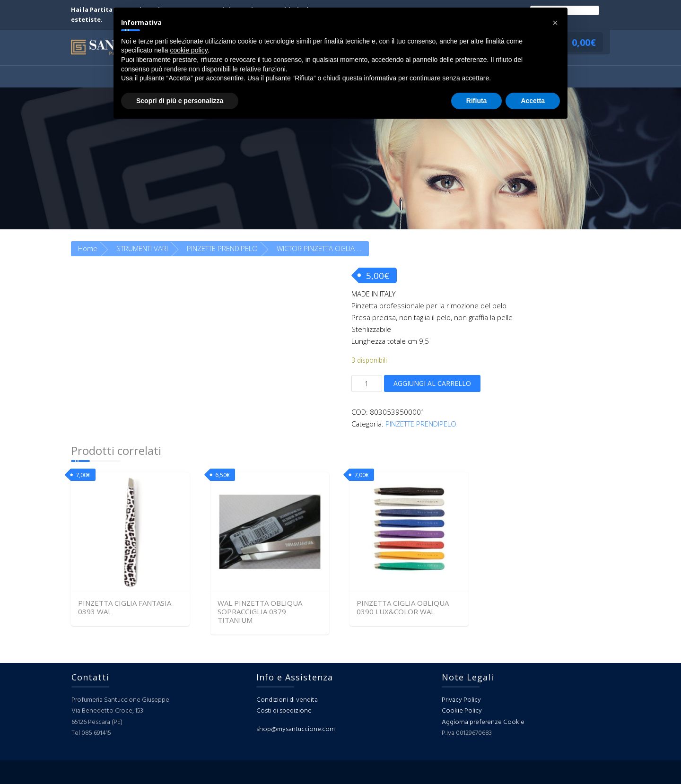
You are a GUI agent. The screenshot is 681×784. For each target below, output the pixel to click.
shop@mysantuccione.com (296, 729)
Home (88, 248)
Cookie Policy (462, 711)
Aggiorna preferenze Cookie (483, 722)
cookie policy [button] (189, 50)
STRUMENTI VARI (142, 248)
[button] (555, 23)
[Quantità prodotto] (367, 383)
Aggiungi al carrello (432, 383)
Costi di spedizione (284, 711)
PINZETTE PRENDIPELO (222, 248)
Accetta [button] (533, 101)
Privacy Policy (461, 700)
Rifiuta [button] (477, 101)
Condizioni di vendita (287, 700)
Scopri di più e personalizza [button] (180, 101)
